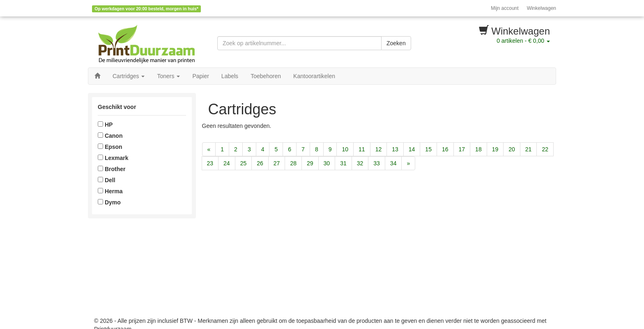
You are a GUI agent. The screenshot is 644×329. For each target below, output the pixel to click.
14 (412, 149)
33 (377, 163)
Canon (110, 136)
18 (478, 149)
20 (512, 149)
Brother (112, 169)
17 (462, 149)
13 (395, 149)
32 (360, 163)
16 (445, 149)
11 (362, 149)
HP (105, 125)
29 (310, 163)
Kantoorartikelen (314, 76)
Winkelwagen (542, 8)
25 (244, 163)
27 (277, 163)
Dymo (109, 202)
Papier (200, 76)
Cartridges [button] (129, 76)
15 (428, 149)
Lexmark (113, 158)
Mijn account (505, 8)
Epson (110, 147)
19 (495, 149)
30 (327, 163)
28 (293, 163)
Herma (110, 191)
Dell (107, 180)
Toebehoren (266, 76)
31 (343, 163)
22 (545, 149)
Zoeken (396, 43)
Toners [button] (168, 76)
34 (393, 163)
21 (529, 149)
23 (210, 163)
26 (260, 163)
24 (227, 163)
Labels (230, 76)
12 (379, 149)
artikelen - (523, 41)
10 (345, 149)
